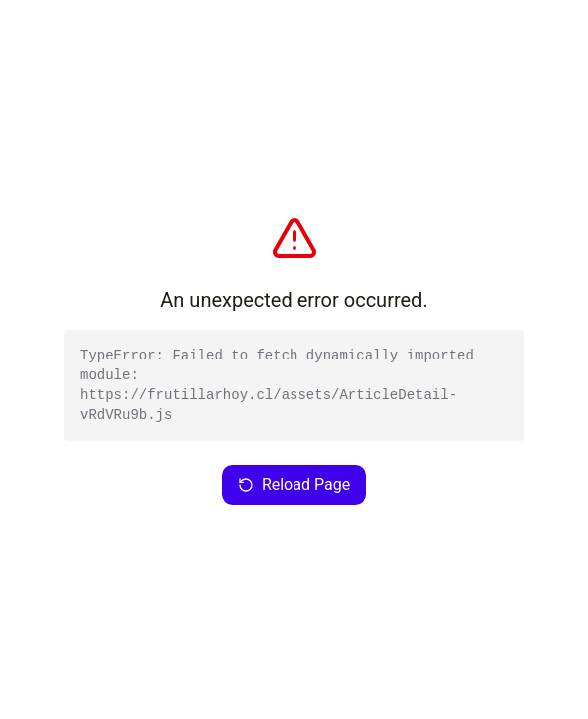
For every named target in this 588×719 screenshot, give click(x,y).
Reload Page (294, 485)
